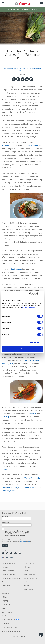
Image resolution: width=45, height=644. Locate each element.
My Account (5, 593)
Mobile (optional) (6, 523)
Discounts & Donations (9, 575)
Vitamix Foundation (8, 571)
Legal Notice (6, 604)
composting (6, 469)
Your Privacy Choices (8, 620)
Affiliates (5, 597)
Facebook (14, 79)
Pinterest (27, 79)
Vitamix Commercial (32, 478)
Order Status (27, 567)
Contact (26, 571)
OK (22, 349)
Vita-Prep (6, 417)
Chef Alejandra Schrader (28, 488)
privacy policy (23, 541)
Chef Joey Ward (8, 491)
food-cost (18, 69)
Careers (4, 582)
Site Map (5, 616)
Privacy (4, 608)
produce (22, 70)
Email (31, 79)
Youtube (15, 553)
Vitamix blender (16, 269)
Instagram (20, 553)
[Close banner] (42, 294)
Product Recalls (28, 590)
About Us (5, 567)
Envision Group (8, 146)
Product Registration (30, 575)
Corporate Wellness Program (11, 578)
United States (9, 557)
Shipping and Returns (30, 578)
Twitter (23, 79)
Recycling (5, 601)
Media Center (6, 586)
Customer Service (29, 563)
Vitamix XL (32, 414)
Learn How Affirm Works (9, 627)
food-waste (36, 69)
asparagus (27, 69)
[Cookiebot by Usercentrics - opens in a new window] (29, 294)
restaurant (8, 69)
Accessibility (6, 623)
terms (29, 541)
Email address (5, 516)
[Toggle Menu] (42, 3)
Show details (34, 342)
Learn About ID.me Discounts (11, 631)
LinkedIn (18, 79)
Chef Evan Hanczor (10, 488)
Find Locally (27, 586)
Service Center (28, 582)
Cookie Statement (29, 308)
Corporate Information (9, 563)
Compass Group (31, 146)
